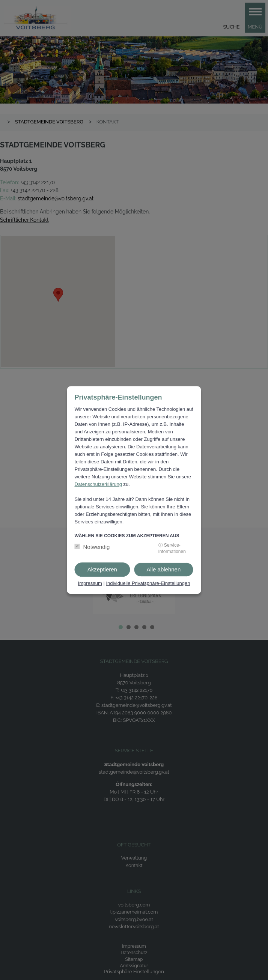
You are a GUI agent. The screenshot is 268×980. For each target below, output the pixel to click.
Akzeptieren (102, 569)
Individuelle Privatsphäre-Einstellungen (148, 583)
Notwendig (97, 547)
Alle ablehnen (163, 569)
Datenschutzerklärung (98, 484)
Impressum (90, 583)
